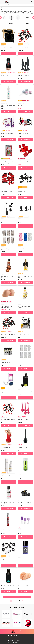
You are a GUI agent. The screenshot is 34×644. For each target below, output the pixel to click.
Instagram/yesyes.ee (13, 642)
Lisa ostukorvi (8, 53)
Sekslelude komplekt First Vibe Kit (8, 134)
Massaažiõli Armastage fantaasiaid (8, 586)
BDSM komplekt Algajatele (23, 47)
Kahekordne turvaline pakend (7, 47)
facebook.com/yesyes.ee (14, 640)
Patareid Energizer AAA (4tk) (24, 334)
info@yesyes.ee (13, 638)
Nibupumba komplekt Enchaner (24, 531)
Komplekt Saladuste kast (23, 134)
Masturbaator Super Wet (23, 586)
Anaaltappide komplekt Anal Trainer (25, 220)
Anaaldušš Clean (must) (23, 448)
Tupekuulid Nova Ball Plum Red (24, 419)
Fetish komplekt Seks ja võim (7, 192)
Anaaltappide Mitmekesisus (23, 75)
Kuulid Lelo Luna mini (22, 105)
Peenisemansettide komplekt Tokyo (25, 248)
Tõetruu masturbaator (5, 75)
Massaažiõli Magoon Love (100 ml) (25, 391)
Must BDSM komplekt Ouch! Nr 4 (7, 220)
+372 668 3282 (13, 636)
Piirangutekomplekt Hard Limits (7, 559)
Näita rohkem (17, 597)
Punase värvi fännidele (6, 448)
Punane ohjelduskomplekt (23, 162)
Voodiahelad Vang (22, 192)
